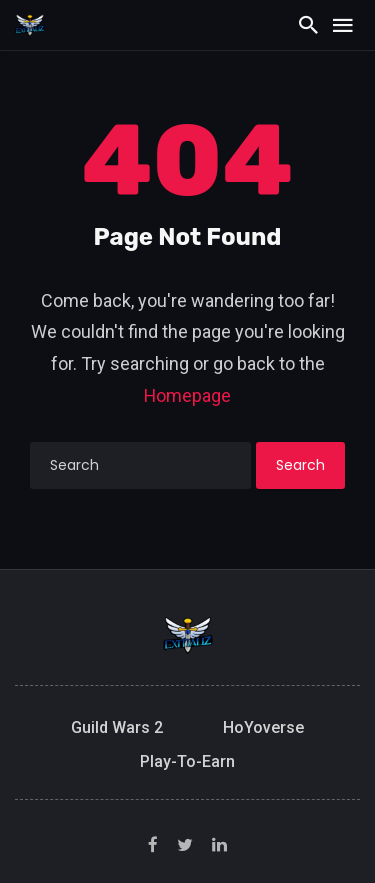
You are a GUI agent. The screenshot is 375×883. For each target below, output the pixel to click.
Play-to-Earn (187, 761)
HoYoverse (263, 727)
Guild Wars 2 (117, 727)
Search (300, 465)
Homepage (187, 395)
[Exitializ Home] (30, 24)
